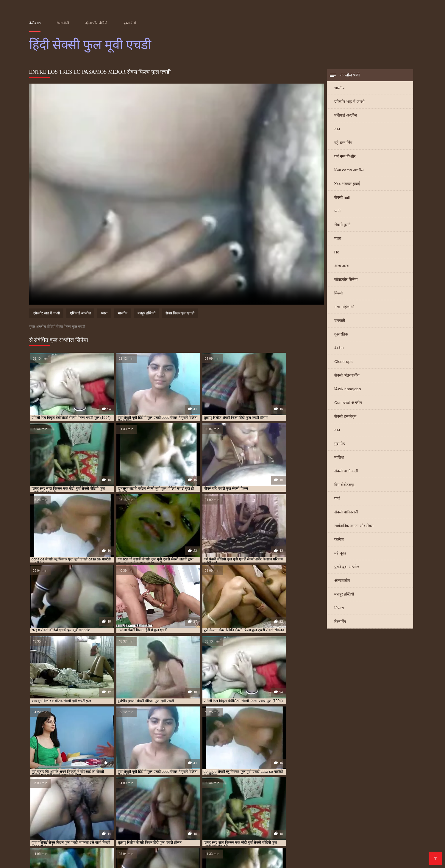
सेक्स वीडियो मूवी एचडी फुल (182, 806)
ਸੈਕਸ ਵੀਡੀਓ (398, 840)
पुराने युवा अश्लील (347, 567)
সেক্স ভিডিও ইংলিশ (282, 855)
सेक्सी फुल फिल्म (334, 831)
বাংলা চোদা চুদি (260, 826)
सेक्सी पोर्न (201, 855)
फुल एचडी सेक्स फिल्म (214, 803)
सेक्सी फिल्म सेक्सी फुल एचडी (120, 809)
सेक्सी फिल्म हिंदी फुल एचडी (159, 809)
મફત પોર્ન (145, 850)
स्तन (337, 130)
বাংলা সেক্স (168, 850)
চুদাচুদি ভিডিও (366, 836)
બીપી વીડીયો (180, 845)
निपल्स (339, 608)
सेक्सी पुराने (342, 225)
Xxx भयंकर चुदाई (347, 184)
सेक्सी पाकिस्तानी (346, 513)
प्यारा (338, 239)
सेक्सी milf (342, 198)
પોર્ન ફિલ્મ (362, 831)
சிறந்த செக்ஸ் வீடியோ (218, 826)
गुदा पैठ (340, 444)
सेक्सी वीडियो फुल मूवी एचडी (300, 812)
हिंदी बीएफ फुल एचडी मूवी (138, 816)
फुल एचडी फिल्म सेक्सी (75, 803)
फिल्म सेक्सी (202, 836)
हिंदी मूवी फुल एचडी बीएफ (210, 816)
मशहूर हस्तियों (344, 595)
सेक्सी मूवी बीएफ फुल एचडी (99, 812)
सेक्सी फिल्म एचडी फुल (217, 806)
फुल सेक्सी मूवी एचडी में (348, 803)
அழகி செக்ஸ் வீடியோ (237, 855)
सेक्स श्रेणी (63, 23)
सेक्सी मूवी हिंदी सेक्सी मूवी (109, 850)
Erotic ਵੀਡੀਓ (329, 826)
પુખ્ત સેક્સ (192, 850)
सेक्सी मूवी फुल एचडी (371, 809)
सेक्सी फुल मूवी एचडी (265, 809)
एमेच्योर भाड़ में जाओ (349, 102)
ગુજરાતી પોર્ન (391, 845)
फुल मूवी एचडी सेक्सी (275, 803)
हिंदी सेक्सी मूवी (68, 850)
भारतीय (339, 88)
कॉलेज (339, 540)
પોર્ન (200, 845)
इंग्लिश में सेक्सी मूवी (326, 840)
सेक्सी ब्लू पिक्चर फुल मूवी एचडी (335, 809)
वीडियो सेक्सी (352, 850)
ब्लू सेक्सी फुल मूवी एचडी (115, 806)
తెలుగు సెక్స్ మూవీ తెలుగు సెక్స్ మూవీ (129, 831)
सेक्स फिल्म (39, 845)
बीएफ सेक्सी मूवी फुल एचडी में (77, 806)
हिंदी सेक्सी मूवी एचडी (96, 836)
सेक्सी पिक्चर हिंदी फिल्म (167, 855)
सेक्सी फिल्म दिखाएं (234, 836)
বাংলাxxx (179, 836)
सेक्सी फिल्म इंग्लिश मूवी (169, 826)
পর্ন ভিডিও (100, 855)
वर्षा (337, 499)
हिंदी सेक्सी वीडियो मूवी (285, 840)
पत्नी (337, 212)
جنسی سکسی (72, 855)
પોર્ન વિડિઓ (315, 855)
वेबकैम (339, 348)
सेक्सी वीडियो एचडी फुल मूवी (177, 812)
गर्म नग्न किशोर (345, 157)
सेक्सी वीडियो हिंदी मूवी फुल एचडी (61, 816)
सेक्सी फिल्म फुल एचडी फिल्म (254, 806)
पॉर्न (245, 850)
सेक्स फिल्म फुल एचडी (180, 314)
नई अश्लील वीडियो (96, 23)
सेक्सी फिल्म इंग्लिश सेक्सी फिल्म (97, 840)
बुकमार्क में (130, 23)
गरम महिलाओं (344, 307)
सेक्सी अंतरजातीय (347, 376)
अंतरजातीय (342, 581)
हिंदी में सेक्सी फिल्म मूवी (64, 860)
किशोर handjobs (348, 390)
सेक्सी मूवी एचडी (104, 860)
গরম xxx (329, 850)
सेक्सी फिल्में (79, 831)
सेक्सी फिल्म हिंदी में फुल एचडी (199, 809)
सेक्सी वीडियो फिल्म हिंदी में (142, 836)
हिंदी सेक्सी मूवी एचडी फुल (247, 816)
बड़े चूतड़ (340, 554)
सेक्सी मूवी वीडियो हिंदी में (52, 836)
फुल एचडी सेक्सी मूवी (245, 803)
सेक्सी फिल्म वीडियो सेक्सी (294, 850)
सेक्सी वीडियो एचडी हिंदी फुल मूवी (219, 812)
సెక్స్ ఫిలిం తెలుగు (185, 831)
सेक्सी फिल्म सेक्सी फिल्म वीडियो (267, 845)
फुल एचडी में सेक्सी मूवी (181, 803)
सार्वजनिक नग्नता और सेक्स (354, 526)
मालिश (339, 458)
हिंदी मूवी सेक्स (220, 845)
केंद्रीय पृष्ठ (35, 23)
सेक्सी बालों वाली (346, 472)
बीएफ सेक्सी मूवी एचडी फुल (383, 803)
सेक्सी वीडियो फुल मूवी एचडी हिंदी (342, 812)
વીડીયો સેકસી (302, 831)
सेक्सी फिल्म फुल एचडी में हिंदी (330, 806)
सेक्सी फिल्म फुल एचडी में (292, 806)
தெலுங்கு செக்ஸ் (295, 826)
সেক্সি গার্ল (55, 840)
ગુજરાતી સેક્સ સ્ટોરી (224, 831)
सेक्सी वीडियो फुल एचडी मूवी (261, 812)
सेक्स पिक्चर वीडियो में (72, 845)
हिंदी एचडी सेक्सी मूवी (114, 845)
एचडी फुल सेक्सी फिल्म (43, 803)
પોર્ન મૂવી (259, 850)
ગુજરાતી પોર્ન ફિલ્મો (125, 826)
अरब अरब (341, 266)
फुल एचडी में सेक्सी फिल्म (147, 803)
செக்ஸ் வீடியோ (331, 836)
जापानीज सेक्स (190, 840)
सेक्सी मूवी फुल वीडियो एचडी (61, 812)
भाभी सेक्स (353, 845)
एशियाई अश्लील (346, 116)
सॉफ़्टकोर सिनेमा (346, 280)
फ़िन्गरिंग (340, 622)
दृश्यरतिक (341, 335)
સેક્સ (156, 860)
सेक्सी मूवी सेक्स (150, 845)
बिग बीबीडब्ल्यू (344, 485)
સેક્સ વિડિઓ (135, 860)
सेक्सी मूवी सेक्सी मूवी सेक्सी (78, 826)
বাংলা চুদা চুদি (127, 855)
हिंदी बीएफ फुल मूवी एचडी (174, 816)
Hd (337, 253)
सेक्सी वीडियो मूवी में (365, 840)
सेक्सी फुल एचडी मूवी (235, 809)
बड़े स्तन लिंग (343, 143)
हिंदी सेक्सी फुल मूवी (224, 840)
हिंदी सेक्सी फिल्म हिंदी (320, 845)
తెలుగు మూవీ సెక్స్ (384, 850)
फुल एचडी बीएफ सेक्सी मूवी (111, 803)
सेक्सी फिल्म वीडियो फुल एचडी (79, 809)
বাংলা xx (254, 840)
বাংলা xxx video (391, 831)
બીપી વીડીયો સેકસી (266, 831)
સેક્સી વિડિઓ (268, 836)
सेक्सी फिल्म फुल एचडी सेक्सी (371, 806)
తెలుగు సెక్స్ (40, 850)
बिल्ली (338, 294)
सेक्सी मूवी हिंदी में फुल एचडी (138, 812)
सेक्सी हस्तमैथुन (345, 417)
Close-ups (343, 362)
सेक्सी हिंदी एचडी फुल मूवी (102, 816)
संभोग (370, 845)
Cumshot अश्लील (348, 403)
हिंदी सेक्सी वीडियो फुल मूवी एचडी (288, 816)
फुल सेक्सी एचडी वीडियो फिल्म (310, 803)
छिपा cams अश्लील (349, 171)
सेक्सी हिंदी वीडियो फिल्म (151, 840)
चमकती (340, 321)
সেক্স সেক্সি (40, 826)
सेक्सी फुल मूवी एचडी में (297, 809)
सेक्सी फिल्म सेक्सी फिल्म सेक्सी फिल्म (363, 855)
